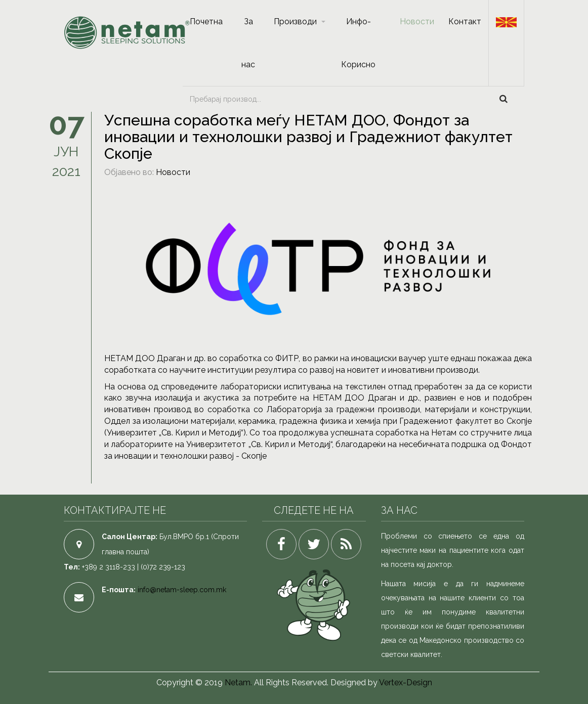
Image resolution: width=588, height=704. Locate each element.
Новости (417, 21)
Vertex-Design (406, 683)
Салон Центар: (130, 537)
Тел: (72, 567)
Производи (295, 21)
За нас (248, 43)
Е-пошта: (119, 590)
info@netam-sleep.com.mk (182, 590)
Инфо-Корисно (358, 43)
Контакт (465, 21)
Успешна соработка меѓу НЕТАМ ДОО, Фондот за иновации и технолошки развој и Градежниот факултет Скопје (308, 137)
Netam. (238, 683)
